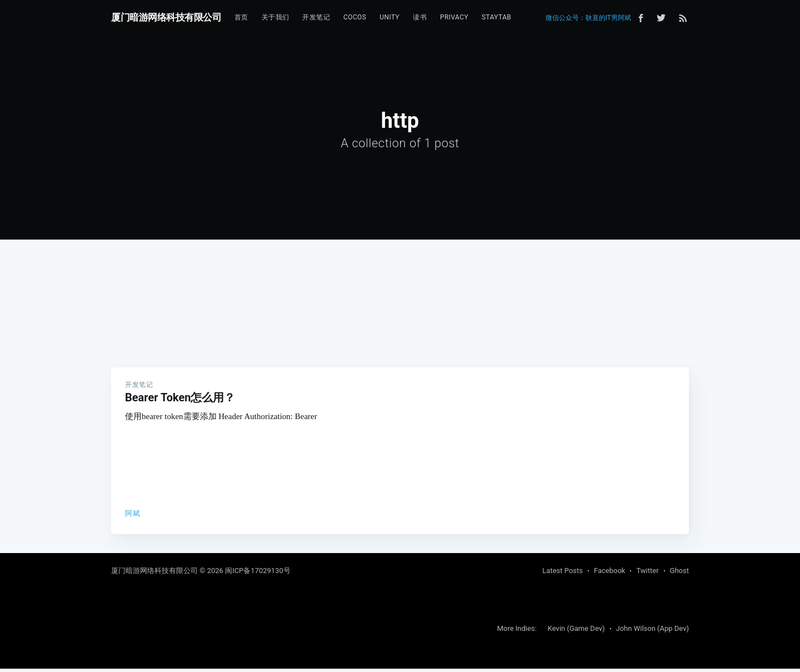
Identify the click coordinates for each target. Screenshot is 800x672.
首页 (241, 17)
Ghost (679, 574)
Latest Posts (562, 574)
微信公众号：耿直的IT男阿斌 (588, 18)
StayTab (496, 17)
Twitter (647, 574)
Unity (389, 17)
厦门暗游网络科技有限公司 (166, 17)
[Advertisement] (400, 284)
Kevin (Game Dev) (576, 632)
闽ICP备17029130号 (258, 574)
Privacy (454, 17)
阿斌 (132, 513)
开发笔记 (316, 17)
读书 (420, 17)
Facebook (609, 574)
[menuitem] (241, 18)
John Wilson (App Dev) (652, 632)
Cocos (355, 17)
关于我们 (276, 17)
